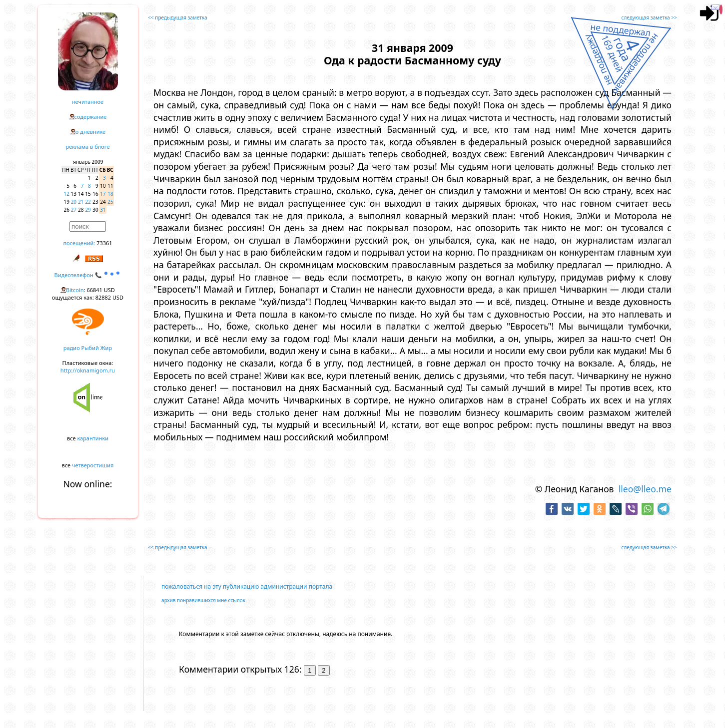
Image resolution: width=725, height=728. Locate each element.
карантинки (93, 438)
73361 (104, 243)
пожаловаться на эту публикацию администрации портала (247, 586)
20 (74, 202)
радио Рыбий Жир (88, 348)
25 (110, 202)
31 (103, 210)
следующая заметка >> (649, 17)
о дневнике (90, 132)
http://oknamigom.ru (88, 370)
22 (88, 202)
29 (88, 210)
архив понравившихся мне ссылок (203, 600)
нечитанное (88, 102)
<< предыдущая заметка (177, 17)
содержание (91, 117)
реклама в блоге (88, 147)
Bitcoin (75, 290)
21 (81, 202)
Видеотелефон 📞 (88, 275)
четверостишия (93, 465)
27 (74, 210)
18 (110, 194)
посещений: (79, 243)
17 (103, 194)
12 (67, 194)
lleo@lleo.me (645, 489)
